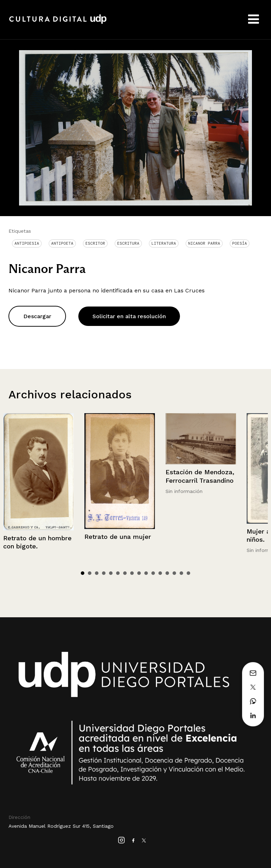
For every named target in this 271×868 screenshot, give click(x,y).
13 (167, 573)
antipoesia (27, 243)
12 (160, 573)
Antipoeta (62, 243)
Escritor (95, 243)
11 (153, 573)
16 (188, 573)
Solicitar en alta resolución (129, 316)
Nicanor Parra (204, 243)
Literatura (164, 243)
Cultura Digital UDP (58, 23)
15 (181, 573)
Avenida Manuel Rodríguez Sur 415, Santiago (61, 826)
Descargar (37, 316)
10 (146, 573)
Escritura (128, 243)
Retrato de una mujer (118, 537)
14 (174, 573)
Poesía (240, 243)
